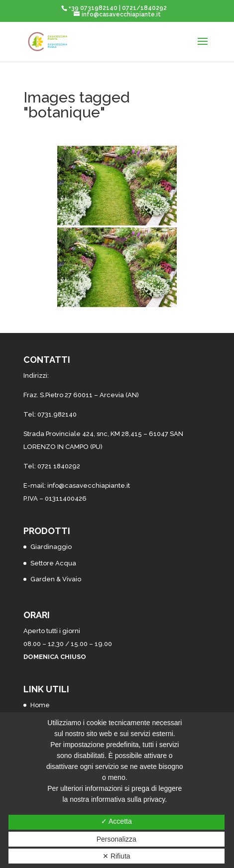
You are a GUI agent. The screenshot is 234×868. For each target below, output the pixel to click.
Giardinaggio (51, 547)
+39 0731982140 (93, 8)
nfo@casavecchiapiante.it (89, 486)
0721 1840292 (59, 466)
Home (40, 705)
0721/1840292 (144, 8)
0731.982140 (57, 414)
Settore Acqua (53, 563)
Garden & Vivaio (56, 579)
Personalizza (117, 839)
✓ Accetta (117, 821)
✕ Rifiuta (117, 856)
